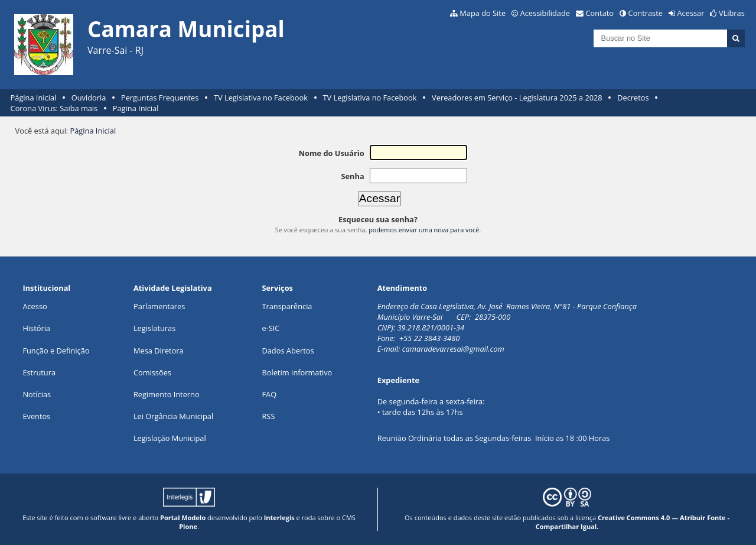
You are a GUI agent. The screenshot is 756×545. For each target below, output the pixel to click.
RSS (268, 416)
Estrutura (39, 372)
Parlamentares (159, 306)
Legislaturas (154, 328)
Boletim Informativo (297, 372)
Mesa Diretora (159, 351)
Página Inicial (34, 98)
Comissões (152, 372)
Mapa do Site (483, 13)
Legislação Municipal (170, 438)
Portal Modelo (183, 518)
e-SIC (271, 328)
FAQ (269, 394)
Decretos (633, 98)
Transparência (287, 306)
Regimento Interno (167, 394)
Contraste (646, 13)
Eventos (36, 416)
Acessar (691, 13)
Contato (600, 13)
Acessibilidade (545, 13)
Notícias (37, 394)
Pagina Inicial (136, 108)
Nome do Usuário (332, 153)
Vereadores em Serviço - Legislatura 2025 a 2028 (517, 98)
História (36, 328)
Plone (188, 526)
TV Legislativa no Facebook (261, 98)
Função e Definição (56, 351)
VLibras (732, 13)
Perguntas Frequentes (160, 98)
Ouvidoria (89, 98)
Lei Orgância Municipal (173, 416)
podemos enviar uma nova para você (424, 230)
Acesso (35, 306)
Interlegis (279, 518)
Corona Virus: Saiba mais (54, 108)
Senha (352, 176)
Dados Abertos (288, 351)
